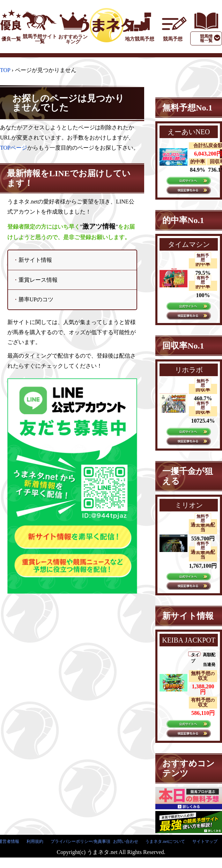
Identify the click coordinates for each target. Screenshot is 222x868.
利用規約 (35, 841)
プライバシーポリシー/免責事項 (80, 841)
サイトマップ (205, 841)
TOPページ (14, 148)
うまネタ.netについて (165, 841)
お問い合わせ (126, 841)
